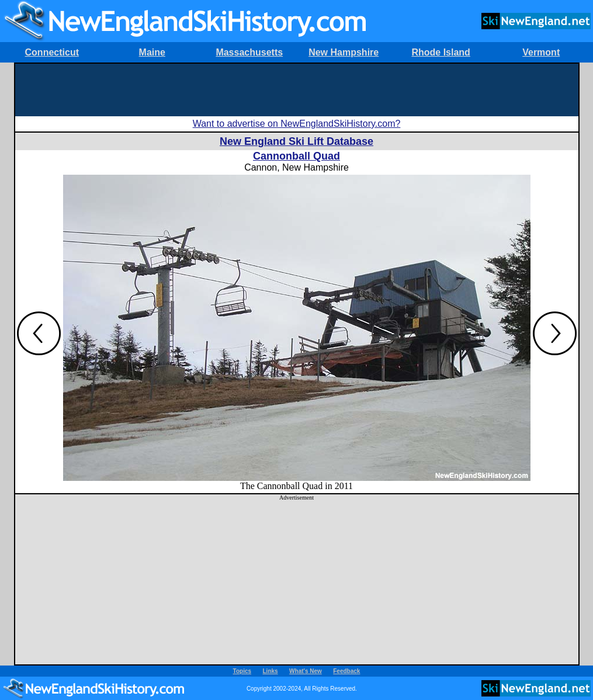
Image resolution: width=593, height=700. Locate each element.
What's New (306, 671)
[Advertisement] (297, 90)
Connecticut (52, 52)
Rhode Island (441, 52)
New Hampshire (344, 52)
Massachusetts (249, 52)
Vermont (541, 52)
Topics (242, 671)
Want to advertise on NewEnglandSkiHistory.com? (297, 124)
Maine (152, 52)
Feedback (346, 671)
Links (271, 671)
